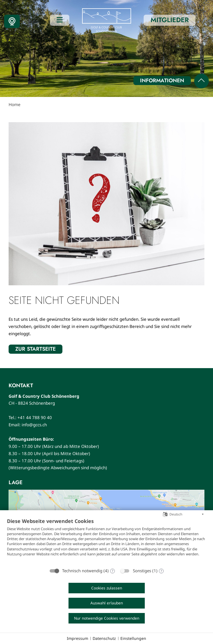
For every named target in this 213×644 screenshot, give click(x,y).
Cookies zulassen (107, 588)
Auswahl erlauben (107, 603)
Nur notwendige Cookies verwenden (107, 618)
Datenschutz (104, 638)
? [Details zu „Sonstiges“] (161, 571)
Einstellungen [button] (133, 638)
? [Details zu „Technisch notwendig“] (112, 571)
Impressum (78, 638)
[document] (106, 541)
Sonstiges (142, 571)
